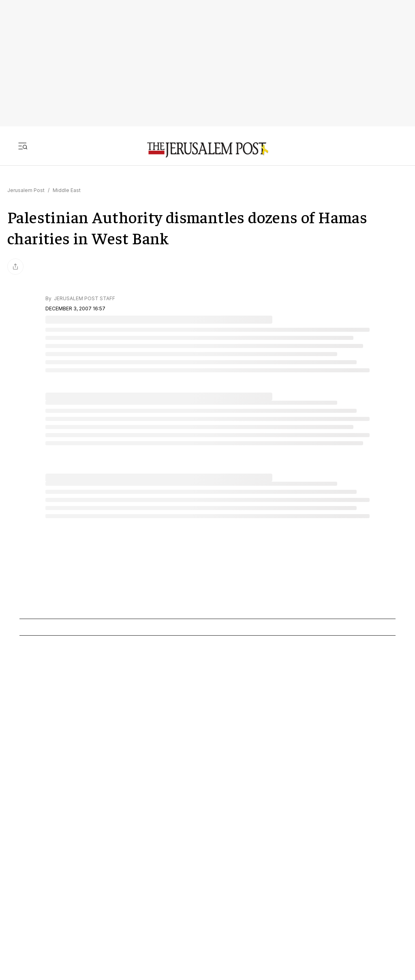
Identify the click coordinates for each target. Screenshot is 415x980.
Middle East (67, 190)
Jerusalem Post (26, 190)
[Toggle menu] (23, 146)
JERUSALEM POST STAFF (84, 298)
